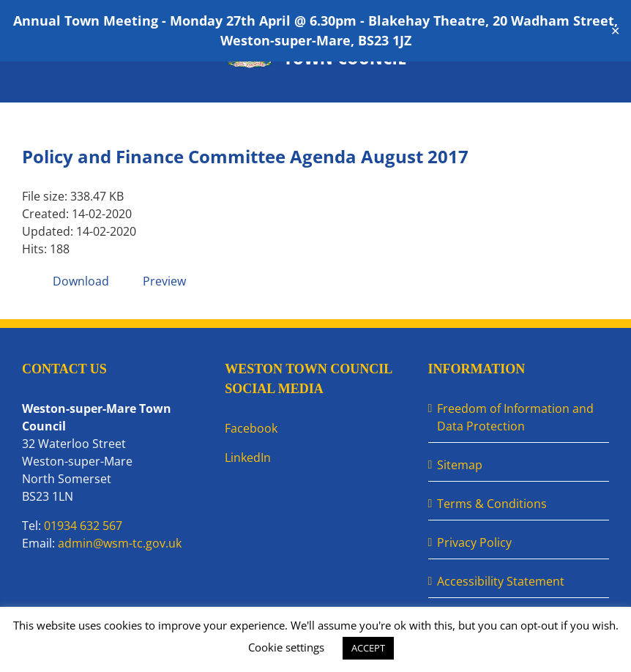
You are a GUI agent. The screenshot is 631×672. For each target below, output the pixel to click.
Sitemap (460, 465)
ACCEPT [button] (368, 648)
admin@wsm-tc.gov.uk (120, 543)
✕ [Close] (615, 31)
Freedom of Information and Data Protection (515, 417)
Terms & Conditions (492, 504)
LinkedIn (248, 458)
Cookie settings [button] (286, 647)
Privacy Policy (474, 542)
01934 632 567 (83, 526)
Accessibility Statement (501, 581)
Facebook (251, 428)
